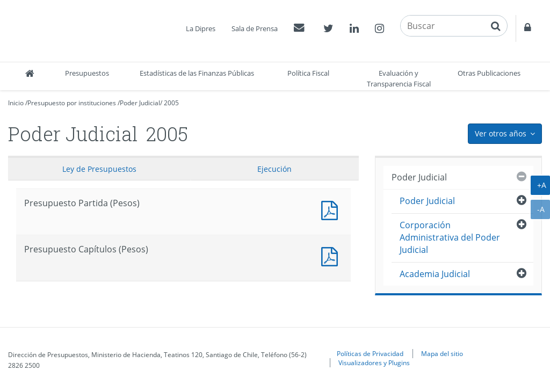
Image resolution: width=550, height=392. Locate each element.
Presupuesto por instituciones (72, 103)
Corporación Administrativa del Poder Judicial (450, 238)
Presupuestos (87, 73)
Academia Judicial (435, 274)
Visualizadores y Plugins (374, 362)
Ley (99, 169)
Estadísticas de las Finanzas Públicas (197, 73)
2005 (171, 103)
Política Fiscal (308, 73)
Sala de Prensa (255, 28)
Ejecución (274, 169)
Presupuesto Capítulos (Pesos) (332, 255)
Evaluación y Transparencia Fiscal (399, 78)
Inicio (16, 103)
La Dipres (201, 28)
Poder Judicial (140, 103)
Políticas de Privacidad (370, 353)
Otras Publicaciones (489, 73)
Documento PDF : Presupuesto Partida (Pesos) (332, 209)
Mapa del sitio (442, 353)
